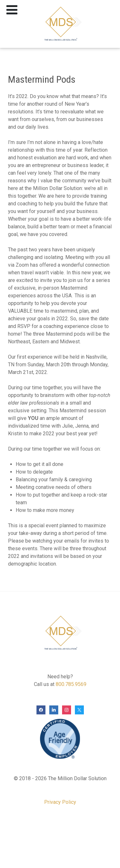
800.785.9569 (71, 684)
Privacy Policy (60, 802)
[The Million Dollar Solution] (60, 24)
